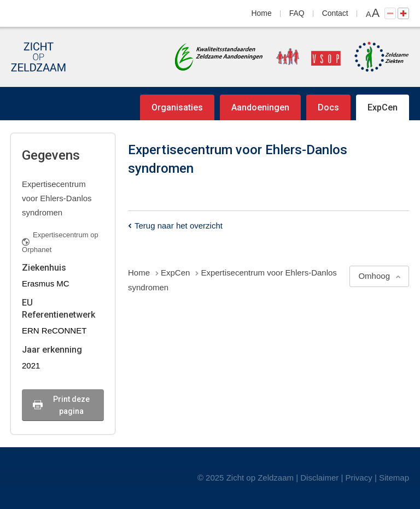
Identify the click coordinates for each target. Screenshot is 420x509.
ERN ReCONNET (54, 330)
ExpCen (383, 107)
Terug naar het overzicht (179, 226)
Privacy (359, 478)
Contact (335, 13)
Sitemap (394, 478)
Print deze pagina (71, 405)
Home (262, 13)
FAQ (297, 13)
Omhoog (374, 276)
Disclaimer (319, 478)
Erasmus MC (46, 283)
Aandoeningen (260, 107)
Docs (328, 107)
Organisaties (177, 107)
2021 (31, 365)
